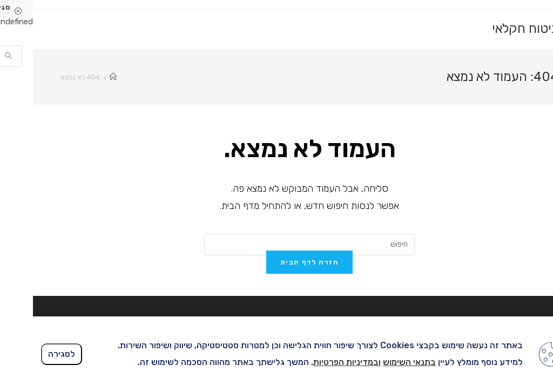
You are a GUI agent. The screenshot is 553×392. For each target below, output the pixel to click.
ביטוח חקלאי (492, 29)
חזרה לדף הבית (276, 299)
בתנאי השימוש (376, 362)
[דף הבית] (80, 77)
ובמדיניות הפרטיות (314, 362)
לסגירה (29, 354)
